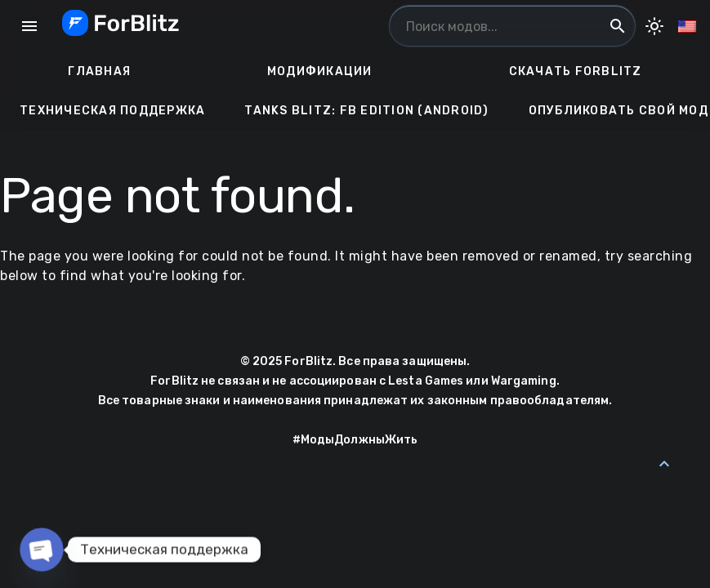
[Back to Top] (664, 464)
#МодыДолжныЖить (355, 440)
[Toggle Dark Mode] (654, 26)
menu (29, 26)
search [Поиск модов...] (618, 26)
